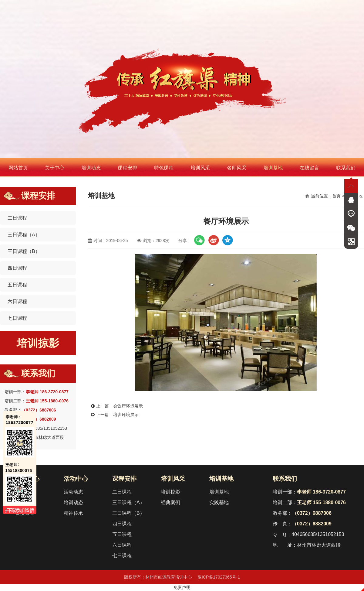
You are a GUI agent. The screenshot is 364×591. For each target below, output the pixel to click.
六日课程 (17, 301)
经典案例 (170, 502)
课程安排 (127, 168)
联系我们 (346, 168)
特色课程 (164, 168)
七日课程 (17, 318)
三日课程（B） (24, 251)
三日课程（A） (24, 235)
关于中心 (55, 168)
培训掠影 (38, 343)
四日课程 (17, 268)
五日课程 (17, 285)
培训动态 (91, 168)
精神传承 (73, 513)
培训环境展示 (126, 415)
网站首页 (18, 168)
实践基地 (219, 502)
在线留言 (309, 168)
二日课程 (17, 218)
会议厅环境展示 (128, 406)
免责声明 (182, 587)
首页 (336, 196)
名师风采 (237, 168)
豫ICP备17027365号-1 (219, 577)
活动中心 (76, 479)
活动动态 (73, 492)
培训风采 (200, 168)
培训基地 (273, 168)
